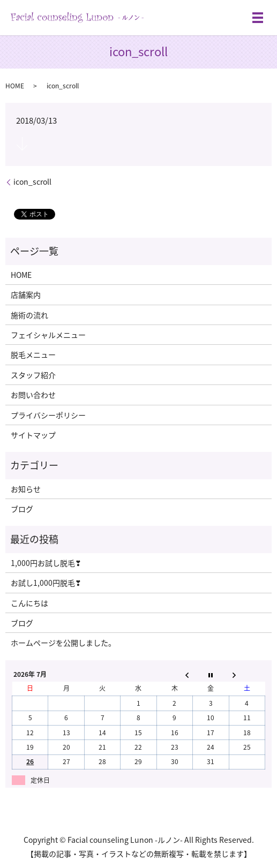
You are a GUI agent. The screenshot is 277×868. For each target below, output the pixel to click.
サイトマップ (33, 435)
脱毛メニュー (33, 354)
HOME (15, 86)
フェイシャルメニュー (48, 335)
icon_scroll (32, 182)
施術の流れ (29, 315)
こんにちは (29, 603)
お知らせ (26, 489)
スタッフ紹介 (33, 375)
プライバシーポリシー (48, 415)
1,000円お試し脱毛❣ (46, 563)
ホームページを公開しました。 (63, 643)
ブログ (22, 509)
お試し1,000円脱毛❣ (46, 583)
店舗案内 (26, 295)
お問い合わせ (33, 395)
